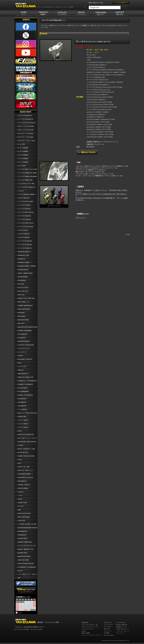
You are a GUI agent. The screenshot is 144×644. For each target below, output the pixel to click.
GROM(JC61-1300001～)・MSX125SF (23, 263)
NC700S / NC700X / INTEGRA (26, 564)
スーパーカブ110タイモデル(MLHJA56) (24, 224)
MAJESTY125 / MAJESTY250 (26, 435)
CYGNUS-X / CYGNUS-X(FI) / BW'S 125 (24, 345)
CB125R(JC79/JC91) (23, 270)
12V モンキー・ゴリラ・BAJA (26, 141)
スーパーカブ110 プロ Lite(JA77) (27, 123)
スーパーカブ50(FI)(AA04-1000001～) (26, 177)
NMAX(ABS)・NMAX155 (25, 359)
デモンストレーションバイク (90, 627)
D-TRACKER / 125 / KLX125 (25, 478)
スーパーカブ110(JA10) (24, 209)
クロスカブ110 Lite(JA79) (24, 116)
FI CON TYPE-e (121, 622)
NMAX (19, 363)
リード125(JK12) (22, 409)
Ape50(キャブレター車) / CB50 (26, 298)
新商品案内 (85, 622)
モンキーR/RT (21, 166)
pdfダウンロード (81, 218)
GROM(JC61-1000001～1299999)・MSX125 (25, 267)
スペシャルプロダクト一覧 (90, 625)
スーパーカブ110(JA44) (24, 216)
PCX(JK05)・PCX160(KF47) (25, 384)
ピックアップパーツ (88, 629)
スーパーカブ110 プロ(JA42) (25, 212)
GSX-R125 (20, 492)
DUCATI (20, 571)
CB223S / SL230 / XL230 (24, 513)
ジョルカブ (21, 191)
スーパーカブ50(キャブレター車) (27, 169)
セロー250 (20, 506)
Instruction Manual (109, 635)
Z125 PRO (20, 445)
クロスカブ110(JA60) (23, 237)
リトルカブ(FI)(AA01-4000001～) (27, 194)
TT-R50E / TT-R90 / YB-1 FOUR (26, 456)
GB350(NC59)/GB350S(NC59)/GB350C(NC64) (27, 528)
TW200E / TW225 (22, 503)
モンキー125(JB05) (23, 148)
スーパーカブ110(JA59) (24, 219)
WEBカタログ (108, 622)
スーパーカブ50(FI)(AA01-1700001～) (26, 173)
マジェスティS (22, 352)
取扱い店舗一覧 (93, 3)
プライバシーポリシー (123, 631)
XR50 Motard (21, 313)
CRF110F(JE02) (22, 280)
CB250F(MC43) (22, 535)
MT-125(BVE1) (21, 338)
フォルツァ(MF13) (23, 427)
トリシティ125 (22, 366)
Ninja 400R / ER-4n (22, 553)
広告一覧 (107, 629)
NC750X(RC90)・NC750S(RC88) (26, 567)
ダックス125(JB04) (23, 162)
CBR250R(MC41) (22, 531)
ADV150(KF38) (22, 406)
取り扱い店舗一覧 (122, 625)
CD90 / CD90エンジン (24, 302)
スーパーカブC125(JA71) (24, 248)
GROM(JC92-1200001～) (24, 252)
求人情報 (107, 633)
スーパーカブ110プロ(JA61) (25, 227)
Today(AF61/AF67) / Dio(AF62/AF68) (27, 327)
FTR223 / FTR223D (23, 488)
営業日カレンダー (122, 627)
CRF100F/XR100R (22, 277)
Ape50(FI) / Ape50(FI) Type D (25, 306)
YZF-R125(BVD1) (22, 334)
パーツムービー (109, 625)
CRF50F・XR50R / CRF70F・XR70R (24, 274)
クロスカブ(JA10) (22, 230)
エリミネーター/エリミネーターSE (25, 546)
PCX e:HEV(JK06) (22, 388)
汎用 (19, 578)
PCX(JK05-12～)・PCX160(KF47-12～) (26, 381)
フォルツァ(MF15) (23, 424)
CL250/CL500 (21, 521)
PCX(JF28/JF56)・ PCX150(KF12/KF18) (21, 399)
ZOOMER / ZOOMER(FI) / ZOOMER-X (23, 331)
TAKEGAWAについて (123, 629)
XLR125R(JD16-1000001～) (25, 474)
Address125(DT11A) (23, 374)
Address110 (20, 370)
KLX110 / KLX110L (23, 452)
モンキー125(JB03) (23, 151)
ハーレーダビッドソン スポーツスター (26, 575)
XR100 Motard (21, 316)
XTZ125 (20, 460)
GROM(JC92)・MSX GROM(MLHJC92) (22, 256)
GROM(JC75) (21, 259)
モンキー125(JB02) (23, 155)
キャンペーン (108, 631)
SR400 (19, 510)
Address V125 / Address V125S (25, 377)
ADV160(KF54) (22, 402)
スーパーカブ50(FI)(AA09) (25, 180)
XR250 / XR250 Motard (24, 517)
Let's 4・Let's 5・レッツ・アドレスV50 (26, 439)
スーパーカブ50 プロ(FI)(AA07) (26, 187)
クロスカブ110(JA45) (23, 234)
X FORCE (20, 356)
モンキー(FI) (21, 144)
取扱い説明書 (86, 633)
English (101, 3)
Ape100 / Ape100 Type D (24, 309)
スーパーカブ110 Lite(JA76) (25, 119)
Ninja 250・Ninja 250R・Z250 (25, 549)
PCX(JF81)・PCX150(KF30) (25, 395)
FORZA (20, 431)
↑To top (127, 234)
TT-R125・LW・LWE (23, 467)
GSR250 (20, 499)
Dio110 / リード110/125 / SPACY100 (27, 413)
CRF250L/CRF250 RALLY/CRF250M (21, 539)
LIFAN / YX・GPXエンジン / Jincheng (24, 471)
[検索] (105, 8)
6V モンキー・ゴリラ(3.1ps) (25, 133)
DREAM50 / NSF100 (23, 320)
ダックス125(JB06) (23, 159)
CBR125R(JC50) (22, 481)
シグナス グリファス (23, 349)
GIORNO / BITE (22, 417)
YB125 (19, 463)
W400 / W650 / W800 (23, 560)
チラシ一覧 (107, 627)
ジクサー (20, 495)
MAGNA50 (21, 284)
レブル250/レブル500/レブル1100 (27, 524)
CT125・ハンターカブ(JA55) (25, 130)
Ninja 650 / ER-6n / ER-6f (24, 556)
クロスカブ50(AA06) (23, 198)
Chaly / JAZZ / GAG (23, 291)
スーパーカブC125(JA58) (24, 245)
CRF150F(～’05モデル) (24, 485)
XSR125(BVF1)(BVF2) (24, 341)
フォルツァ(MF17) (23, 420)
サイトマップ (120, 633)
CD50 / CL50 (21, 295)
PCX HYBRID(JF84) (23, 392)
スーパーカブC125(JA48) (24, 241)
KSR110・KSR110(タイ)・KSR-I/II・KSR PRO (25, 449)
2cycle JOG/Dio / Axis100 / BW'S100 (27, 442)
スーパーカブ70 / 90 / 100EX (25, 202)
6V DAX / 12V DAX (23, 288)
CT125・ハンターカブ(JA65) (25, 126)
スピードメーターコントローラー (92, 635)
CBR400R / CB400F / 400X (24, 542)
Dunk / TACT (21, 323)
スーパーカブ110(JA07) (24, 205)
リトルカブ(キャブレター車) (26, 184)
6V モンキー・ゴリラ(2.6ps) (25, 137)
